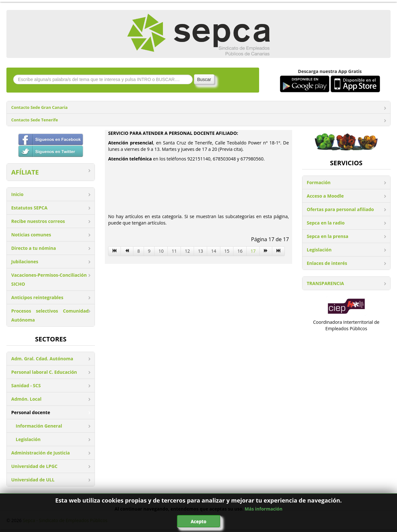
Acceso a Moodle (325, 196)
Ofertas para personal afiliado (340, 209)
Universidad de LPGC (34, 466)
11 (174, 251)
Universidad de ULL (33, 480)
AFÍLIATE (25, 172)
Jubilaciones (25, 262)
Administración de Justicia (41, 453)
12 (187, 251)
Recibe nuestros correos (38, 221)
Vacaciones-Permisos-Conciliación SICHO (49, 279)
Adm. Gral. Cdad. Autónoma (42, 359)
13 (200, 251)
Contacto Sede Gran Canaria (39, 107)
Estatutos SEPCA (29, 208)
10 (161, 251)
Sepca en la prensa (328, 236)
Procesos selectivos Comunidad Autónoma (50, 315)
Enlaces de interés (327, 263)
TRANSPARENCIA (325, 283)
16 (240, 251)
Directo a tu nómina (34, 248)
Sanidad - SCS (26, 385)
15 (227, 251)
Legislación (28, 439)
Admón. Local (26, 399)
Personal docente (31, 412)
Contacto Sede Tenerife (35, 120)
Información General (39, 426)
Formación (319, 182)
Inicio (17, 194)
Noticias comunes (31, 235)
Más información (264, 509)
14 (214, 251)
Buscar (204, 79)
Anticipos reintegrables (37, 297)
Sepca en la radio (326, 223)
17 (253, 251)
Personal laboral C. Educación (44, 372)
